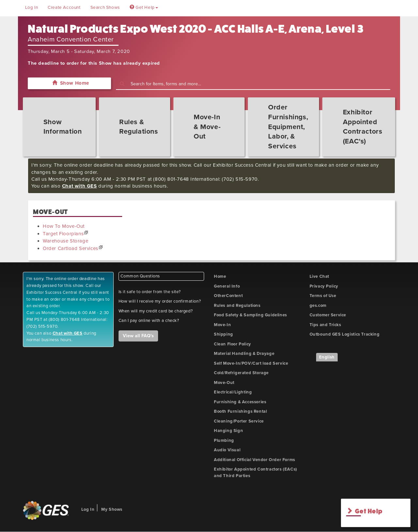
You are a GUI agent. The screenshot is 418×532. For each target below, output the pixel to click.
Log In (32, 8)
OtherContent (228, 296)
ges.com (318, 306)
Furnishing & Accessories (240, 402)
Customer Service (328, 315)
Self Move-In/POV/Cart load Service (251, 363)
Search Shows (105, 8)
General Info (227, 286)
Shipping (224, 334)
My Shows (112, 509)
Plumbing (224, 441)
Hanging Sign (228, 431)
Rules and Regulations (237, 306)
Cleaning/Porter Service (239, 421)
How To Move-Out (64, 226)
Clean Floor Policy (233, 344)
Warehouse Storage (65, 241)
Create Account (64, 8)
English (327, 357)
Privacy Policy (324, 286)
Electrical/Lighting (233, 392)
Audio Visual (227, 450)
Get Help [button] (144, 8)
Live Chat (319, 276)
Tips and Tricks (325, 325)
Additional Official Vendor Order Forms (255, 460)
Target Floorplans (63, 234)
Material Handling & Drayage (244, 354)
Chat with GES (80, 186)
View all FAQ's (138, 336)
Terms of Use (323, 296)
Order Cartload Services (71, 248)
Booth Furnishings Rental (240, 411)
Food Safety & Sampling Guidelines (250, 315)
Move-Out (224, 383)
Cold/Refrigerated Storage (241, 373)
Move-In (222, 325)
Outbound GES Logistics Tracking (345, 334)
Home (220, 276)
